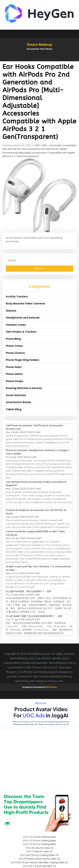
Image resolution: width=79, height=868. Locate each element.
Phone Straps (15, 381)
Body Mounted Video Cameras (26, 304)
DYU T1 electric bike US (39, 851)
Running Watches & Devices (24, 388)
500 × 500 (41, 145)
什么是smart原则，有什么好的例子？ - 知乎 (29, 591)
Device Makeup (39, 44)
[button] (39, 60)
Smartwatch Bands (18, 402)
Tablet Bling (14, 409)
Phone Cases (14, 346)
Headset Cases (16, 325)
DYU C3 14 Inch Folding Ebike (39, 837)
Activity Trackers (17, 297)
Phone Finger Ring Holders (23, 360)
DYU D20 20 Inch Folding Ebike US (39, 855)
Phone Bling (13, 339)
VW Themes (51, 687)
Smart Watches (16, 395)
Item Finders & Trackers (21, 332)
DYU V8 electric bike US (40, 848)
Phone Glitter (14, 374)
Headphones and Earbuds (23, 318)
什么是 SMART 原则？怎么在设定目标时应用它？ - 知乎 (34, 616)
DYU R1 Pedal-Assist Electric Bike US (39, 859)
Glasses (11, 311)
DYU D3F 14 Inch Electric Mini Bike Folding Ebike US (40, 862)
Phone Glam (14, 367)
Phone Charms (15, 353)
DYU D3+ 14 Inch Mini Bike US (40, 866)
